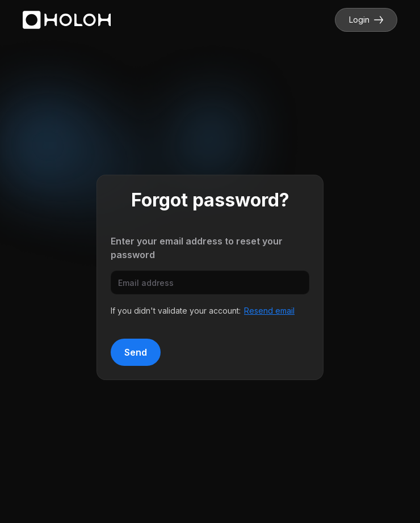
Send (136, 352)
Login (366, 20)
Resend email (269, 311)
